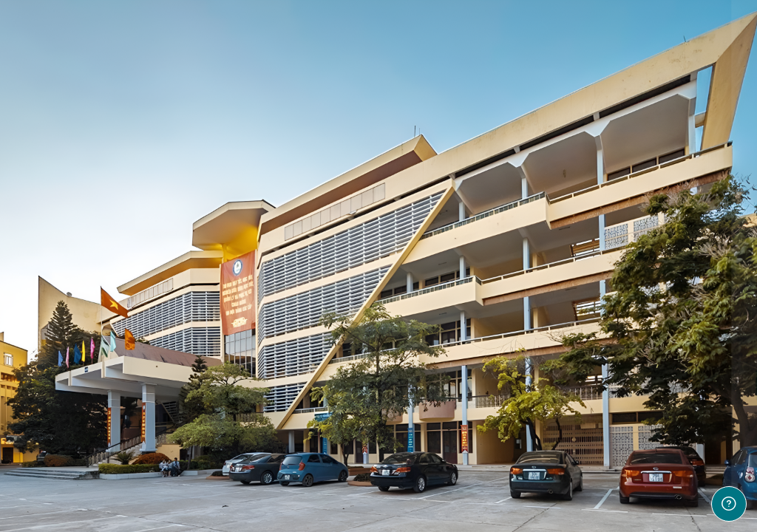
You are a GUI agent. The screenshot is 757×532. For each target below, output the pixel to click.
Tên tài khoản (502, 229)
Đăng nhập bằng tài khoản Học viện (601, 460)
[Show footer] (729, 504)
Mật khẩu (491, 303)
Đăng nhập (601, 385)
